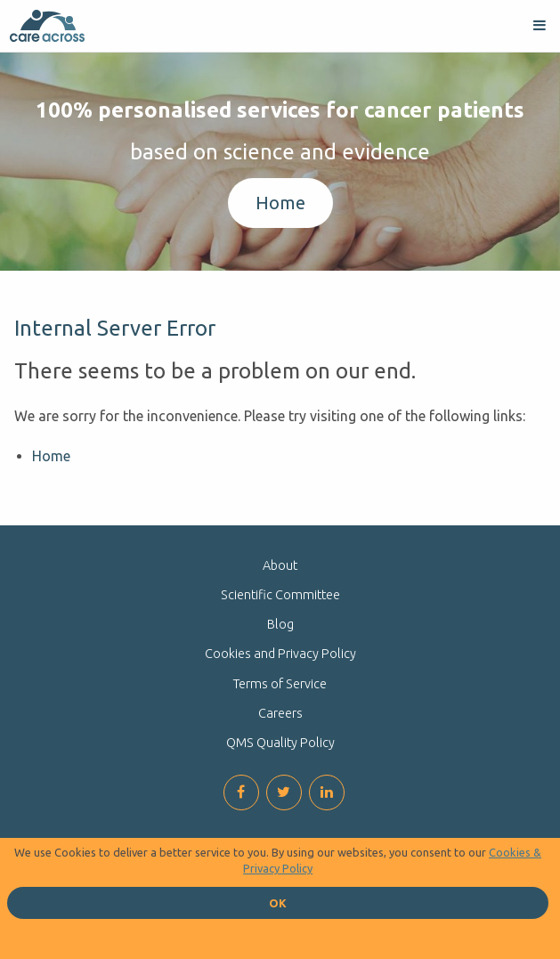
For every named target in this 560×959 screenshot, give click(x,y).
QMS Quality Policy (280, 743)
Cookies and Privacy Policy (280, 654)
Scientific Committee (280, 595)
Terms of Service (280, 684)
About (280, 565)
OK (278, 903)
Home (280, 203)
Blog (280, 624)
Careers (280, 713)
